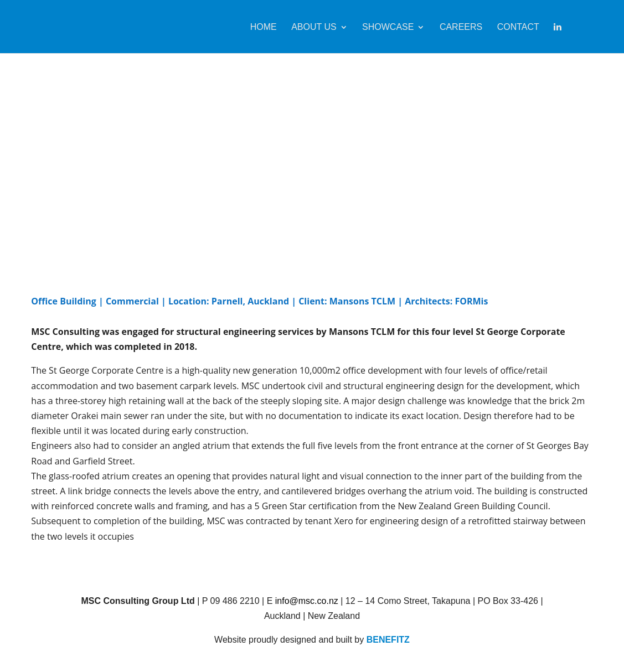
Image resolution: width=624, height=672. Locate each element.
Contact (518, 27)
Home (264, 27)
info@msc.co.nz (307, 601)
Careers (461, 27)
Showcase (388, 27)
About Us (314, 27)
